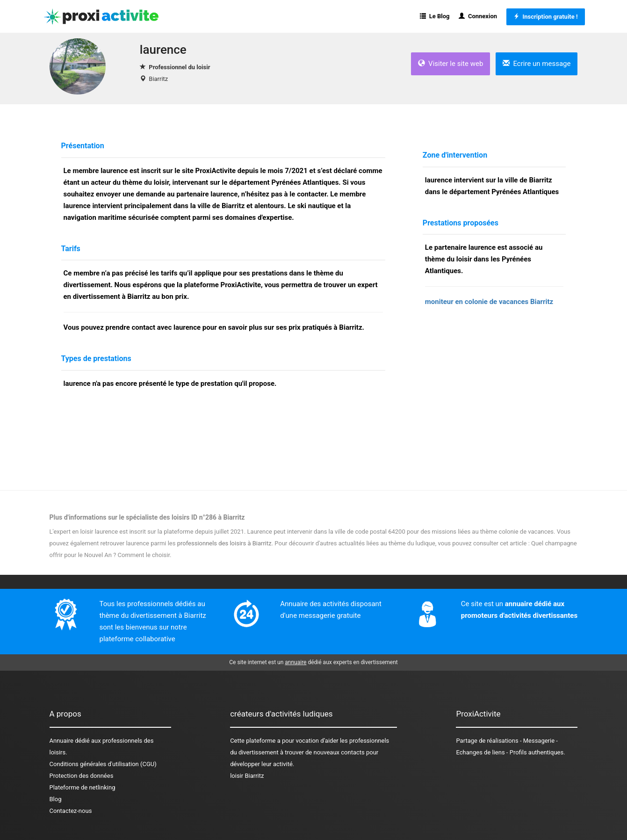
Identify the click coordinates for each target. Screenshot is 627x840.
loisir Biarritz (247, 776)
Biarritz (158, 79)
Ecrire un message (537, 64)
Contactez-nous (71, 811)
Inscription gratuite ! (545, 17)
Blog (56, 799)
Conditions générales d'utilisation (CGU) (103, 764)
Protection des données (82, 776)
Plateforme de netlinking (83, 787)
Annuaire (61, 741)
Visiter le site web (451, 64)
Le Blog (435, 16)
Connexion (478, 16)
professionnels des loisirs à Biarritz (224, 543)
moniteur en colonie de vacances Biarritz (489, 302)
